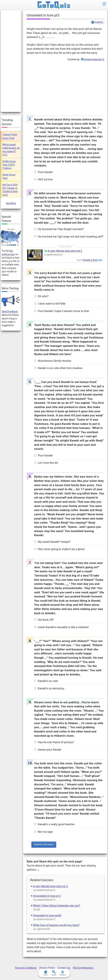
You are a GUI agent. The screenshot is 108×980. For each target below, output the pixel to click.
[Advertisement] (65, 87)
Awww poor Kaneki (48, 750)
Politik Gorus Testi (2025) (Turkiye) (9, 165)
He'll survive (43, 179)
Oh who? (41, 296)
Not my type (43, 832)
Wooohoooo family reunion (53, 361)
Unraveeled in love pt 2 (47, 896)
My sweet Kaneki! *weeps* (52, 542)
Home (45, 973)
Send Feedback (10, 312)
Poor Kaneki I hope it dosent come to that (62, 311)
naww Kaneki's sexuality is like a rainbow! (61, 627)
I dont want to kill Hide (50, 304)
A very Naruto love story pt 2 (65, 251)
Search (54, 973)
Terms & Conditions (26, 968)
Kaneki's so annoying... (50, 688)
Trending (62, 973)
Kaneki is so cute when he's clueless (58, 368)
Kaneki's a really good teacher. (55, 824)
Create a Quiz (90, 260)
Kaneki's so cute (46, 681)
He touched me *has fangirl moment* (59, 229)
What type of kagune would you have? (56, 925)
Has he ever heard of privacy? (54, 742)
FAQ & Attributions (83, 968)
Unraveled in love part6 (47, 915)
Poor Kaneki (43, 172)
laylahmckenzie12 (94, 59)
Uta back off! (44, 620)
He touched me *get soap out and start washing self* (69, 237)
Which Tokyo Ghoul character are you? (57, 906)
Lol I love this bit (46, 463)
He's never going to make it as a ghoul (59, 549)
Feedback (99, 22)
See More (11, 203)
